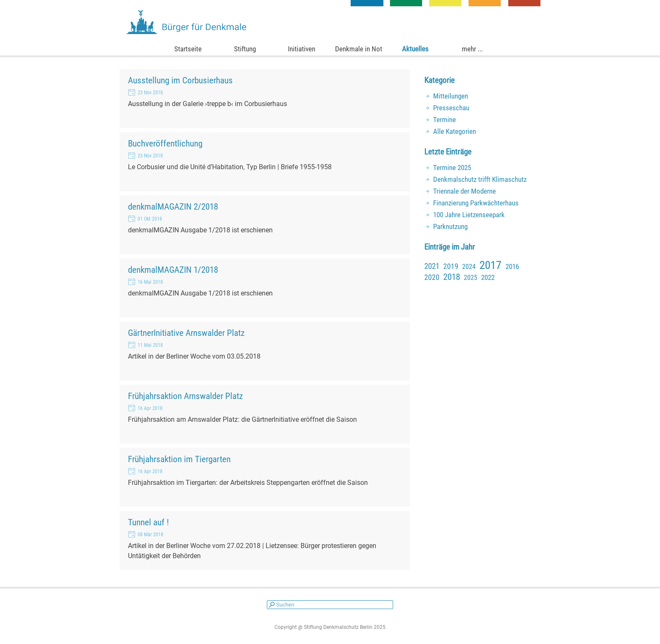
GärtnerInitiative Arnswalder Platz (186, 333)
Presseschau (451, 108)
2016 (512, 266)
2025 (471, 278)
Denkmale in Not (359, 49)
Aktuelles (415, 49)
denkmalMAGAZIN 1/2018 (173, 270)
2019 (451, 266)
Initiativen (302, 49)
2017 (490, 265)
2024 (469, 267)
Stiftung (245, 49)
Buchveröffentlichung (165, 143)
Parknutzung (450, 226)
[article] (265, 98)
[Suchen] (330, 605)
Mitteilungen (451, 96)
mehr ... (472, 49)
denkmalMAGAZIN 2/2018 (173, 206)
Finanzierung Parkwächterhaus (476, 203)
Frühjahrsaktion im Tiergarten (179, 459)
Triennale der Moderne (464, 191)
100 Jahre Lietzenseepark (469, 215)
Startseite (188, 49)
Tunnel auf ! (148, 522)
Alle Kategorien (455, 131)
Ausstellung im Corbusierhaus (180, 80)
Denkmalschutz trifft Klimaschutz (480, 179)
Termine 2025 (452, 168)
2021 (432, 266)
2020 (432, 277)
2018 (452, 277)
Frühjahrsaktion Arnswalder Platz (185, 396)
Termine (444, 120)
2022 (488, 277)
